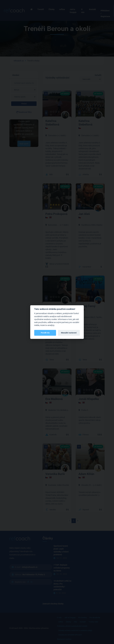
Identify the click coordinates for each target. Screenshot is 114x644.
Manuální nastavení (69, 333)
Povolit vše (45, 333)
